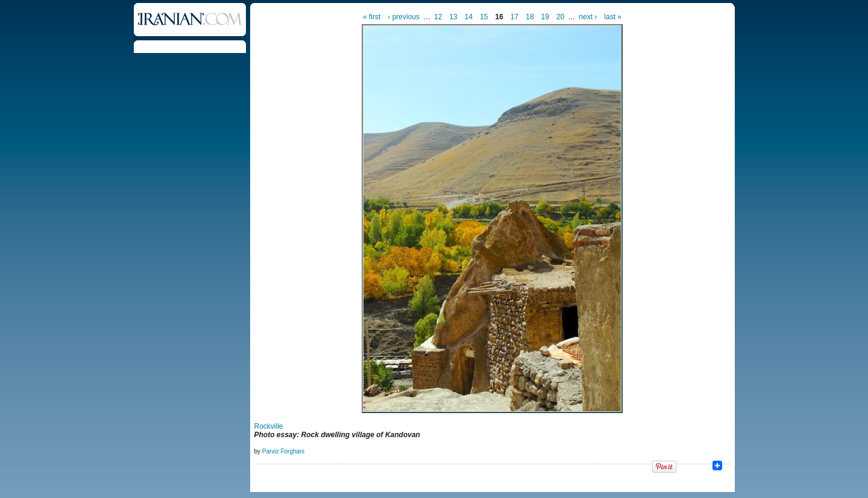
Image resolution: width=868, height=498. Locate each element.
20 (560, 17)
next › (588, 17)
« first (372, 17)
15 (484, 17)
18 (530, 17)
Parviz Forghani (283, 451)
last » (613, 17)
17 (514, 17)
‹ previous (404, 17)
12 (438, 17)
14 (469, 17)
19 (545, 17)
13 (453, 17)
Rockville (269, 426)
